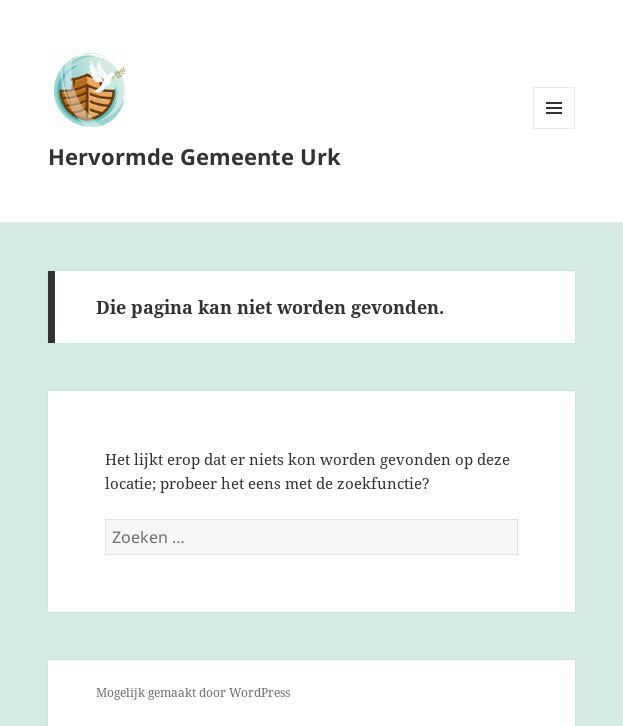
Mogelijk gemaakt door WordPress (193, 692)
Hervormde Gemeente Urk (194, 156)
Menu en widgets (554, 128)
